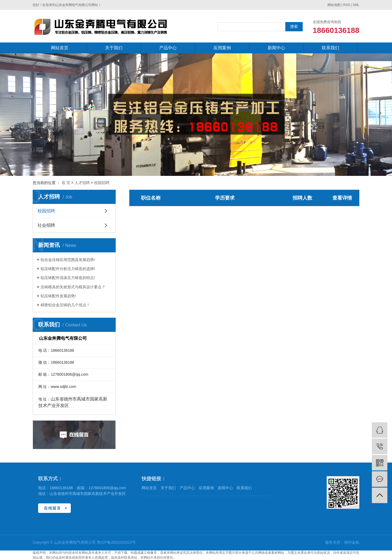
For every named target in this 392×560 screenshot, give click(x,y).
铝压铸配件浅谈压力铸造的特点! (68, 278)
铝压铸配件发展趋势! (58, 296)
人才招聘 (82, 183)
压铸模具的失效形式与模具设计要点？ (73, 287)
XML (356, 5)
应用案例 (222, 48)
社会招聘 (46, 225)
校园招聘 (102, 183)
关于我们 (114, 48)
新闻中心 (276, 48)
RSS (347, 5)
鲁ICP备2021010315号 (116, 542)
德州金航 (352, 542)
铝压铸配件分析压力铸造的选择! (68, 269)
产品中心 (168, 48)
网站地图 (334, 5)
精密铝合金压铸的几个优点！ (65, 305)
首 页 (66, 183)
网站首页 (60, 48)
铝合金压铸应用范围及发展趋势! (68, 260)
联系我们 (330, 48)
